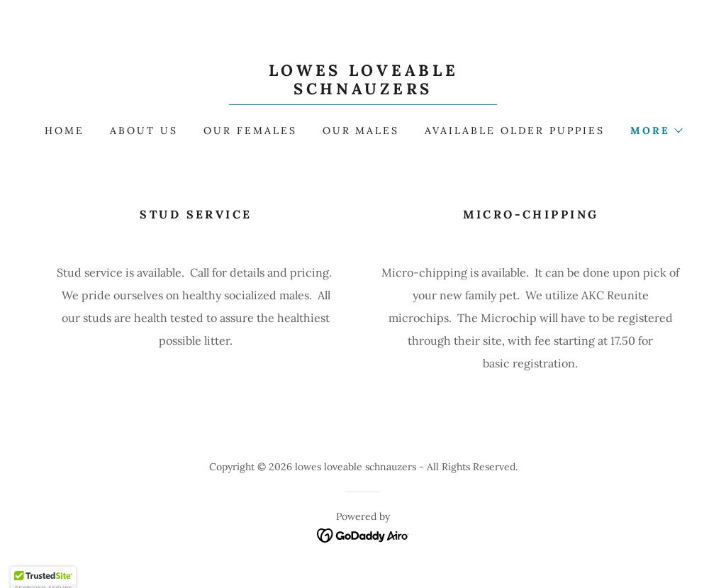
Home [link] (65, 131)
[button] (656, 131)
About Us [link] (144, 131)
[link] (363, 90)
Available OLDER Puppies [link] (515, 131)
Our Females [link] (250, 131)
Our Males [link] (361, 131)
